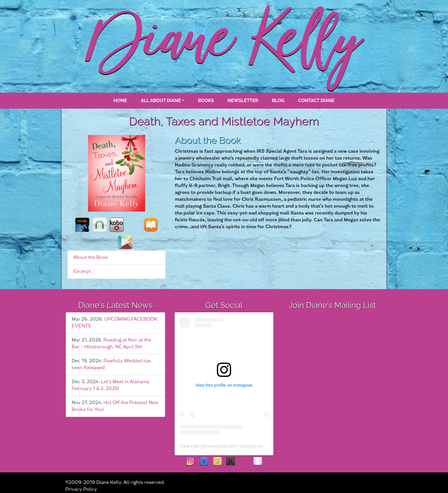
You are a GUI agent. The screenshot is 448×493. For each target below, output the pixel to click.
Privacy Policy (81, 489)
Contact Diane (316, 101)
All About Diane (161, 101)
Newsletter (243, 101)
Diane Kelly (189, 446)
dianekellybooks (220, 446)
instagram (190, 462)
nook (99, 225)
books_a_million (108, 242)
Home (120, 101)
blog (278, 101)
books (206, 101)
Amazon (231, 462)
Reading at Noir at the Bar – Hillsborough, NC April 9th (111, 344)
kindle (82, 225)
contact (258, 462)
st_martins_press (134, 225)
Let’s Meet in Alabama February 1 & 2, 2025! (110, 385)
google (125, 242)
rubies (244, 462)
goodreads (217, 462)
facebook (204, 462)
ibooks (151, 225)
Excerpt (82, 272)
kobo (117, 225)
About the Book (91, 258)
